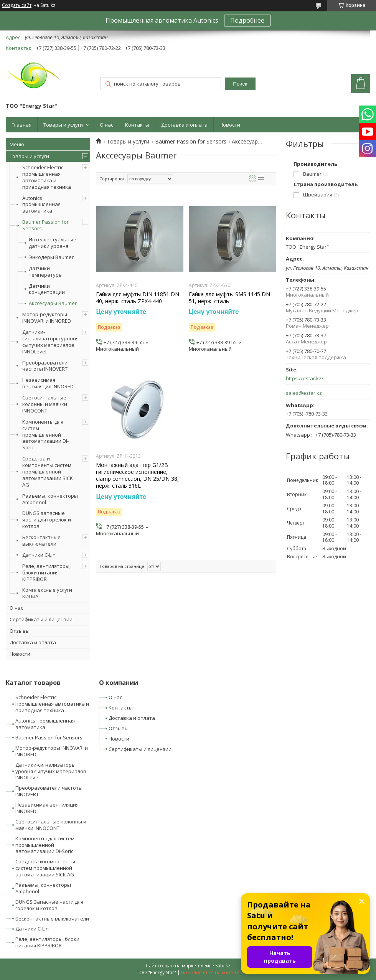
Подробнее (247, 20)
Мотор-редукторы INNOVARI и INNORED (47, 318)
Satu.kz (223, 966)
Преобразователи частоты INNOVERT (45, 366)
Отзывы (20, 631)
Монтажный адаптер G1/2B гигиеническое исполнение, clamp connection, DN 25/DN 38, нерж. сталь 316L (137, 476)
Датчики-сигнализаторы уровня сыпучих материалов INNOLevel (50, 342)
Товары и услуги (63, 125)
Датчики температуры (46, 272)
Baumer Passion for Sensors (45, 225)
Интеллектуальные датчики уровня (53, 243)
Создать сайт (17, 5)
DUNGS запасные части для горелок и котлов (47, 520)
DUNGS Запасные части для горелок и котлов (49, 905)
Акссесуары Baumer (53, 303)
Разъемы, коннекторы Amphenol (50, 499)
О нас (106, 125)
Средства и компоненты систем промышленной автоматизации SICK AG (48, 472)
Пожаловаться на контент (210, 973)
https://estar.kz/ (305, 379)
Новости (230, 125)
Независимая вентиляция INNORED (48, 383)
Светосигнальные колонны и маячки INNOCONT (45, 404)
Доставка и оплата (184, 125)
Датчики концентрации (47, 289)
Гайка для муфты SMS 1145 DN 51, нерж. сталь (229, 298)
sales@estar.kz (304, 393)
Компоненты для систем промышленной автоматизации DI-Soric (45, 435)
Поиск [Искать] (240, 84)
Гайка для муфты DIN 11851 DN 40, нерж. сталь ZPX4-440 (138, 298)
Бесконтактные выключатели (41, 540)
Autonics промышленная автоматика (41, 205)
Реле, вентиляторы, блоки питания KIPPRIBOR (46, 572)
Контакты (137, 125)
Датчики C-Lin (39, 555)
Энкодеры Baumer (51, 257)
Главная (21, 125)
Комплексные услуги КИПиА (47, 593)
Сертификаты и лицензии (41, 619)
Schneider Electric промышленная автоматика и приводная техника (47, 177)
